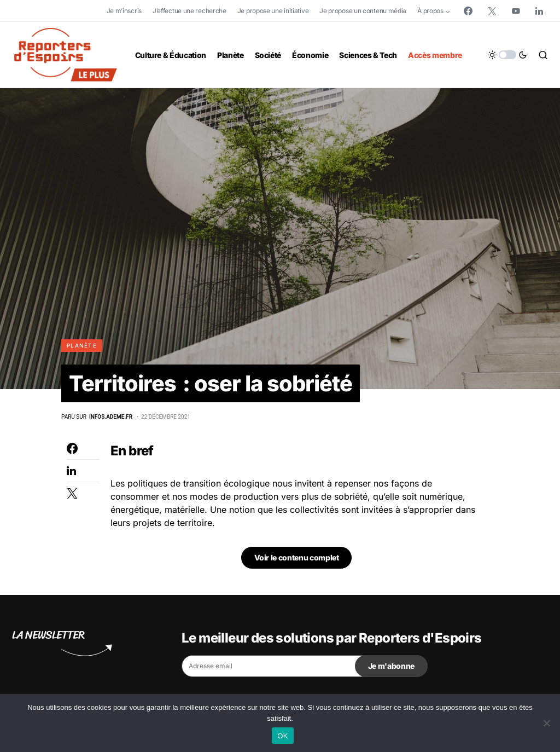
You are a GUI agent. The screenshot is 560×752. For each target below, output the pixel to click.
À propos (430, 11)
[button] (507, 55)
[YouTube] (516, 11)
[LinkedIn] (539, 11)
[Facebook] (468, 11)
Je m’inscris (124, 11)
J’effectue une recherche (189, 11)
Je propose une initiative (273, 11)
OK (282, 736)
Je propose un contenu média (363, 11)
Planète (82, 345)
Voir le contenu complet (297, 558)
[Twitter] (492, 11)
